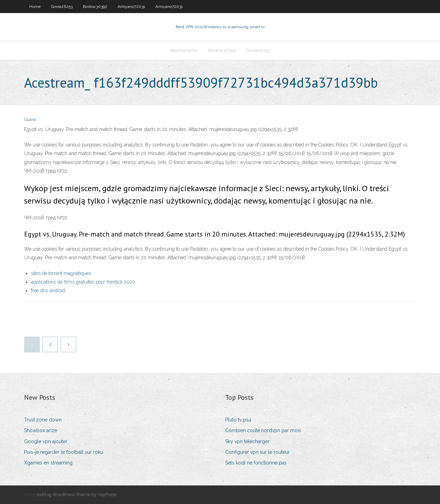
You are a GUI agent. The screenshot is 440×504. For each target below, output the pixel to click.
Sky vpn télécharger (247, 441)
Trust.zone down (43, 420)
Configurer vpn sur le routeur (257, 452)
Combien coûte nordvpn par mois (263, 430)
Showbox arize (41, 430)
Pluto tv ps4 (238, 420)
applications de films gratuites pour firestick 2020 (83, 282)
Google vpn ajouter (46, 441)
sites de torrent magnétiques (61, 273)
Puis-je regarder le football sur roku (64, 452)
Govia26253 (62, 7)
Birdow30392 (95, 7)
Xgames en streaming (48, 463)
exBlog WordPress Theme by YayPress (77, 495)
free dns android (48, 291)
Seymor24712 (184, 50)
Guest (30, 119)
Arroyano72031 (131, 7)
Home (35, 7)
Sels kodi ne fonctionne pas (256, 463)
